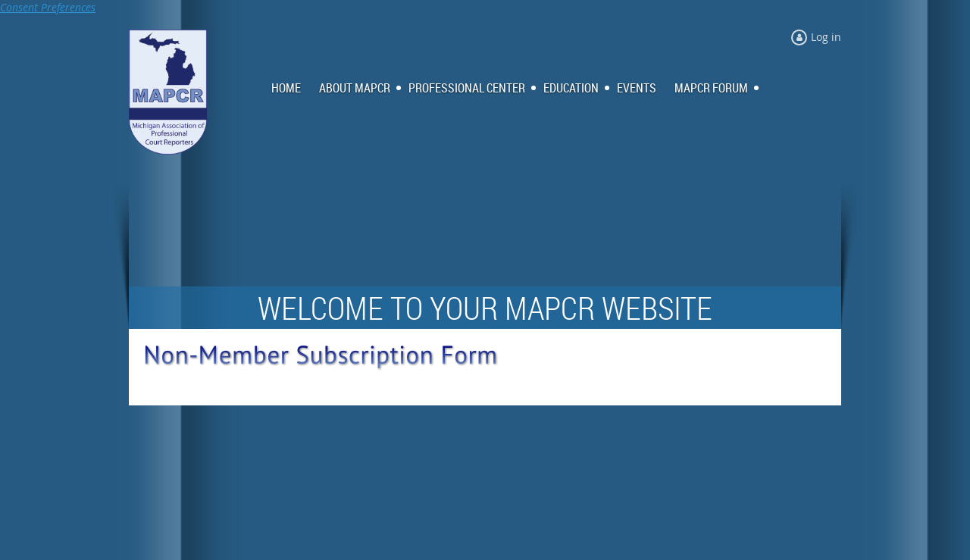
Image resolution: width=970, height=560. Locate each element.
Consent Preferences (48, 7)
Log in (826, 37)
